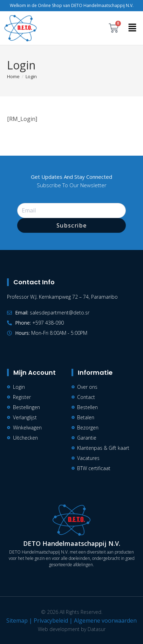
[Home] (13, 76)
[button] (132, 28)
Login (31, 76)
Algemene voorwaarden (105, 621)
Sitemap (17, 621)
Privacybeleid (51, 621)
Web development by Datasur (72, 629)
